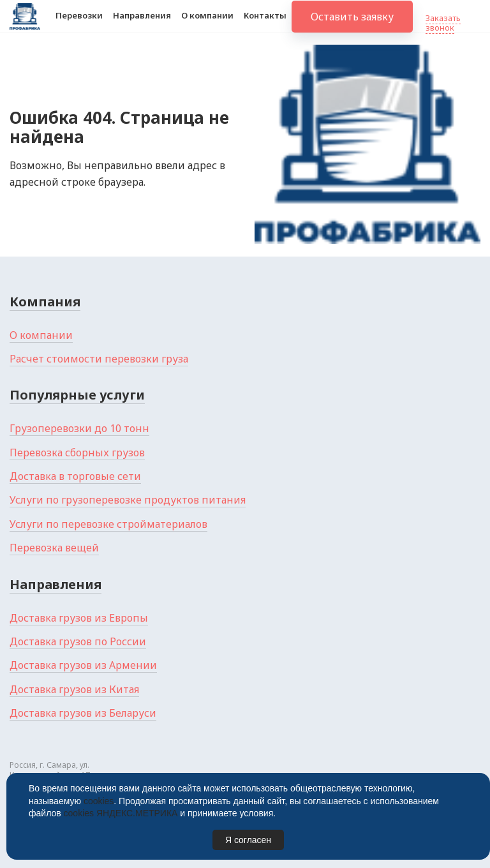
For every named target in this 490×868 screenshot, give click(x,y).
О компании (207, 24)
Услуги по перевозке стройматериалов (108, 524)
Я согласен (248, 840)
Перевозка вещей (54, 548)
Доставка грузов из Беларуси (83, 713)
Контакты (265, 24)
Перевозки (79, 24)
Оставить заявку (352, 26)
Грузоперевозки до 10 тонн (79, 428)
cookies (99, 801)
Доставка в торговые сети (75, 476)
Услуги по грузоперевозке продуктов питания (128, 500)
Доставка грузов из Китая (74, 689)
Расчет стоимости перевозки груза (99, 359)
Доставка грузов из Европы (79, 618)
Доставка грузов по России (78, 641)
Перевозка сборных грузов (77, 453)
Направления (142, 24)
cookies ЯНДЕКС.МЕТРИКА (121, 813)
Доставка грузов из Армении (83, 665)
